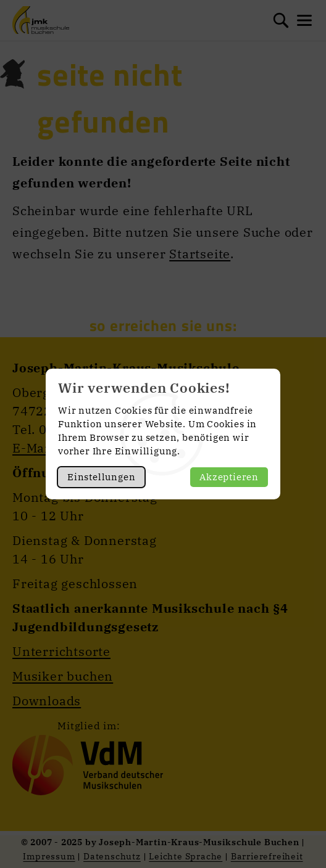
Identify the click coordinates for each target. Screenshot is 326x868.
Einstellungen (101, 477)
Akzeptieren (229, 477)
